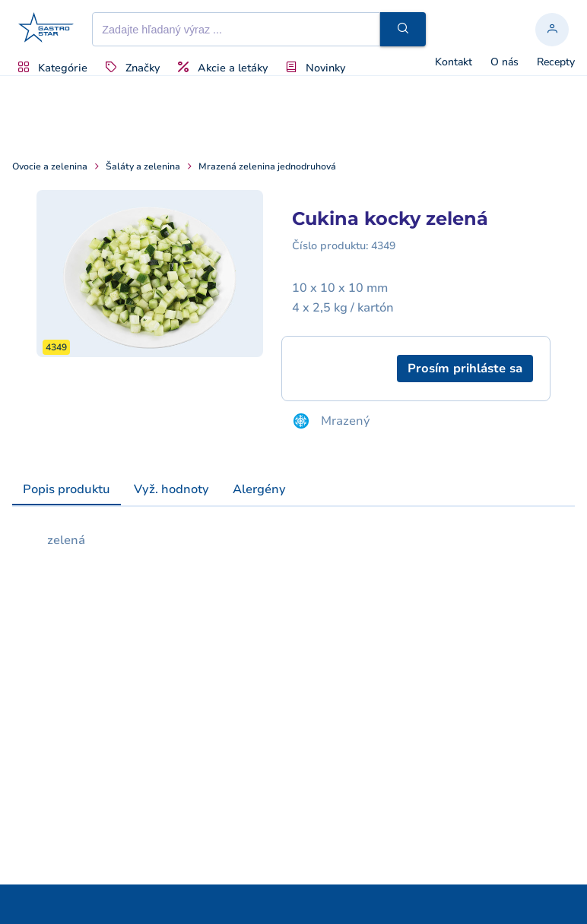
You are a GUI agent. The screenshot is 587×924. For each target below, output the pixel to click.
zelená (66, 540)
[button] (403, 29)
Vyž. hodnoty (171, 489)
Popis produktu (67, 489)
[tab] (67, 490)
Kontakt (454, 62)
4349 (383, 246)
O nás (505, 62)
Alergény (259, 489)
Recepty (556, 62)
